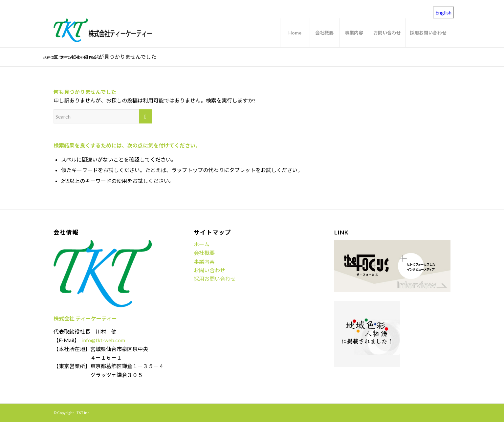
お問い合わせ (209, 270)
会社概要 (204, 253)
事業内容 (204, 262)
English (443, 12)
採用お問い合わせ (215, 279)
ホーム (202, 244)
